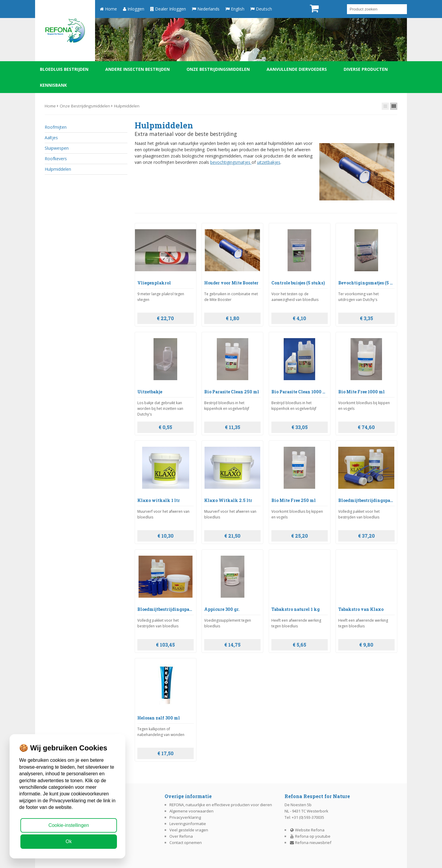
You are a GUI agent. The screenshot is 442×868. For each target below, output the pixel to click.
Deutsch (261, 9)
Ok (69, 841)
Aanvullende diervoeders (297, 69)
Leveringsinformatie (188, 824)
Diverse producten (366, 69)
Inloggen (134, 9)
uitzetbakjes (269, 162)
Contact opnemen (186, 842)
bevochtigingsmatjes (231, 162)
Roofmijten (56, 127)
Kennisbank (53, 85)
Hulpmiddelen (127, 106)
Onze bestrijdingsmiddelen (218, 69)
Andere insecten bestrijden (137, 69)
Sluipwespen (57, 148)
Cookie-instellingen (69, 825)
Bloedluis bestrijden (64, 69)
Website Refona (307, 830)
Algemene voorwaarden (191, 811)
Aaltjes (51, 138)
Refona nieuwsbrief (311, 842)
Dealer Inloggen (168, 9)
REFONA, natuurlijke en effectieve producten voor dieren (221, 805)
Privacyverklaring (185, 817)
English (235, 9)
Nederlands (206, 9)
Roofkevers (56, 159)
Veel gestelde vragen (189, 830)
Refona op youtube (310, 836)
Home (108, 9)
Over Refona (181, 836)
